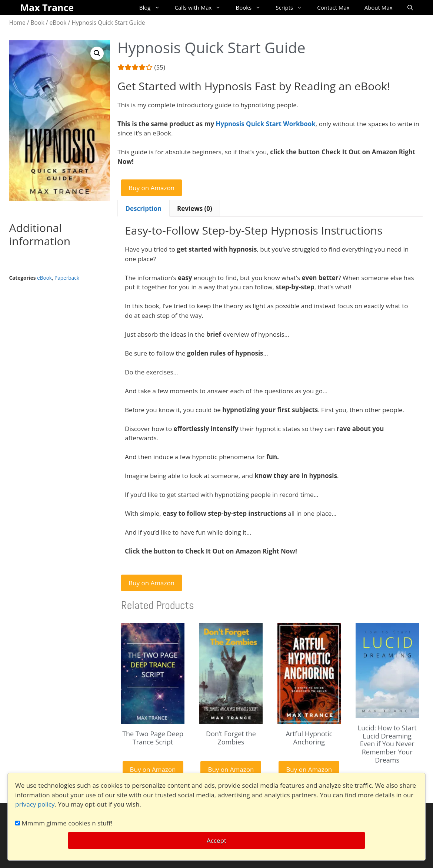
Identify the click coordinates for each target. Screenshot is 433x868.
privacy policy (35, 804)
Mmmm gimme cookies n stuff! (64, 823)
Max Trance (47, 7)
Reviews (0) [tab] (195, 208)
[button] (97, 53)
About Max (379, 7)
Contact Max (333, 7)
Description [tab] (143, 208)
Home (17, 23)
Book (38, 23)
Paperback (67, 278)
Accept (216, 840)
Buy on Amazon (151, 188)
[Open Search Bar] (410, 7)
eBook (58, 23)
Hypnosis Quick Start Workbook (265, 124)
